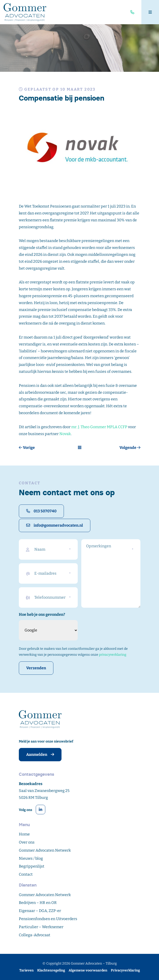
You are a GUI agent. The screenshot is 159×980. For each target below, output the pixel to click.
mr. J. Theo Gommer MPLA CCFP (99, 427)
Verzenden (36, 668)
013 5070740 (41, 511)
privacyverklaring (113, 655)
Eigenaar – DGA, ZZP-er (40, 911)
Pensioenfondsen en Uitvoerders (48, 919)
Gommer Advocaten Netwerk (45, 850)
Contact (26, 874)
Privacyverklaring (125, 970)
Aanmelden (40, 754)
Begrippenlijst (32, 866)
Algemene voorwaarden (88, 970)
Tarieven (26, 970)
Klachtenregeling (51, 970)
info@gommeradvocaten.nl (55, 525)
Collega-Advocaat (35, 935)
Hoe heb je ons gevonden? (42, 614)
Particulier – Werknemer (41, 927)
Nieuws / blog (31, 858)
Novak (65, 434)
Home (24, 834)
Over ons (27, 842)
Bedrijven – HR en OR (38, 903)
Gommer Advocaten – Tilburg (94, 963)
